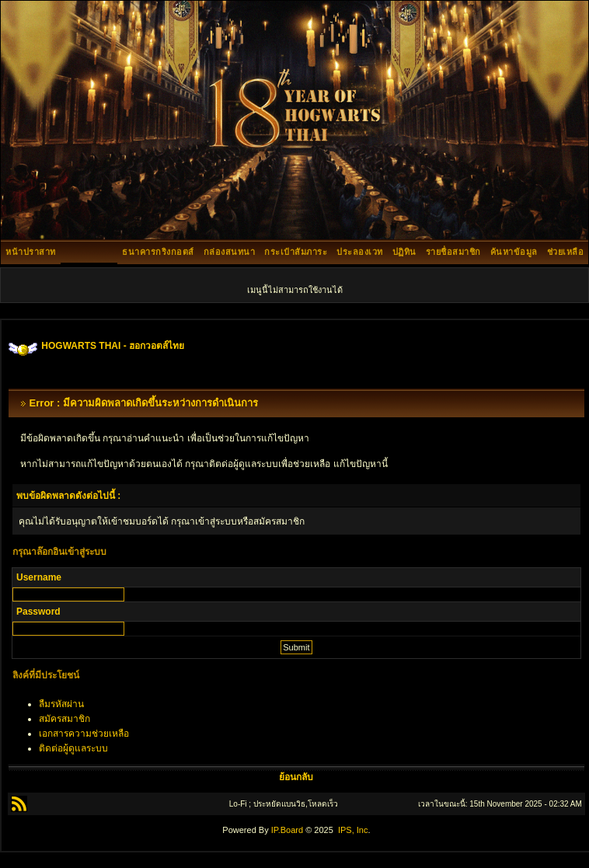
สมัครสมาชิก (64, 719)
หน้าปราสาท (31, 252)
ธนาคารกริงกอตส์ (158, 252)
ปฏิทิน (404, 252)
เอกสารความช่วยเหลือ (84, 734)
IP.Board (287, 830)
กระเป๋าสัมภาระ (296, 252)
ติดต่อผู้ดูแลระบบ (73, 748)
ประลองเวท (360, 252)
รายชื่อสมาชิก (453, 252)
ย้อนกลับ (296, 777)
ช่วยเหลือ (566, 252)
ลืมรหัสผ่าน (61, 704)
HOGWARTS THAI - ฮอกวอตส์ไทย (113, 346)
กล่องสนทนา (230, 252)
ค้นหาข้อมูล (514, 252)
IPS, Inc (353, 830)
